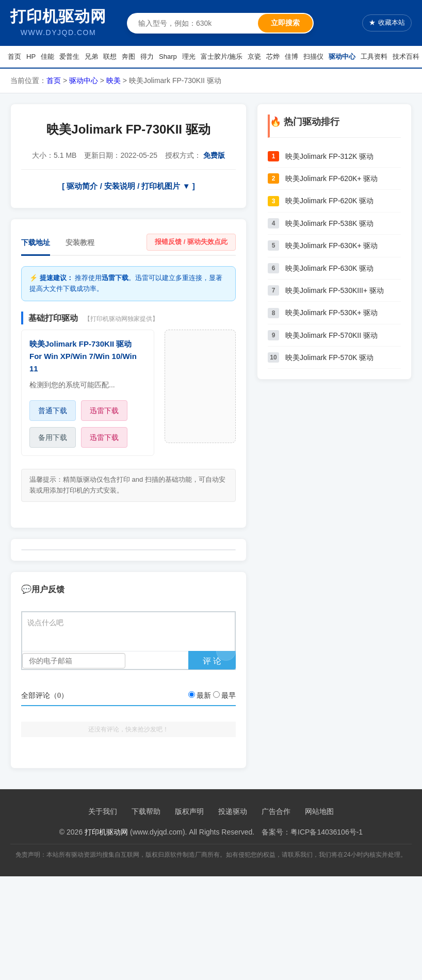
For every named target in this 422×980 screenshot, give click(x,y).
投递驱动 (233, 811)
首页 (14, 56)
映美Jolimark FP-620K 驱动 (329, 201)
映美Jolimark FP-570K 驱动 (329, 357)
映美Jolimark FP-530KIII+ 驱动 (335, 290)
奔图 (128, 56)
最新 (204, 696)
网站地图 (319, 811)
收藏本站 (387, 23)
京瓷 (254, 56)
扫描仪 (313, 56)
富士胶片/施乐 (222, 56)
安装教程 (80, 242)
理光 (189, 56)
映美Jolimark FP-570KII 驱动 (331, 335)
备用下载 (53, 437)
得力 (147, 56)
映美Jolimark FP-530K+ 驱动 (331, 313)
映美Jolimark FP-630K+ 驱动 (331, 246)
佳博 (291, 56)
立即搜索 (285, 23)
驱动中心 (342, 56)
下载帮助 (146, 811)
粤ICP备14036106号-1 (327, 832)
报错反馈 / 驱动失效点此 (191, 242)
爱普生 (69, 56)
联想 (110, 56)
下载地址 (36, 242)
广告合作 (276, 811)
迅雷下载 (104, 411)
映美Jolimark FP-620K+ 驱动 (331, 178)
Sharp (168, 56)
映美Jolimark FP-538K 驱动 (329, 223)
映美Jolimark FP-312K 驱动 (329, 156)
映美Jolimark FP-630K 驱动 (329, 268)
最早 (229, 696)
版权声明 (189, 811)
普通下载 (53, 411)
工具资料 (374, 56)
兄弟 (91, 56)
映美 (113, 80)
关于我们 (103, 811)
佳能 (47, 56)
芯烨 (273, 56)
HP (31, 56)
